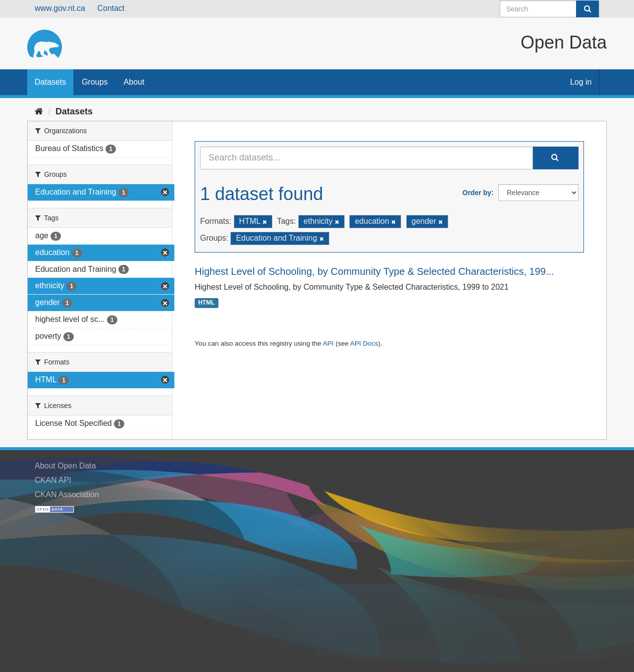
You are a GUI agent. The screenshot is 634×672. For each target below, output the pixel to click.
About (134, 82)
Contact (111, 8)
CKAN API (53, 480)
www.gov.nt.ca (60, 8)
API (328, 343)
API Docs (364, 343)
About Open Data (65, 466)
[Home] (39, 111)
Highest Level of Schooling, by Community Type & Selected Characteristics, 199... (374, 271)
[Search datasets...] (367, 158)
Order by (477, 193)
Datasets (50, 82)
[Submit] (587, 9)
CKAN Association (67, 494)
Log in (581, 82)
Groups (95, 82)
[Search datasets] (550, 9)
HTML (206, 303)
